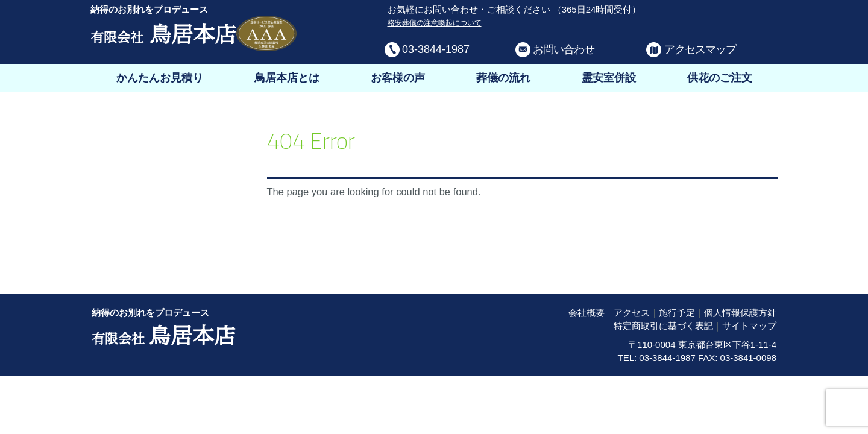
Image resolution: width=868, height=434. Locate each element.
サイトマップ (749, 326)
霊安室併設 (609, 78)
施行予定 (677, 313)
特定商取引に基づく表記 (663, 326)
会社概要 (587, 313)
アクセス (632, 313)
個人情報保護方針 (740, 313)
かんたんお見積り (160, 78)
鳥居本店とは (287, 78)
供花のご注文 (720, 78)
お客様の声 (398, 78)
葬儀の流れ (503, 78)
